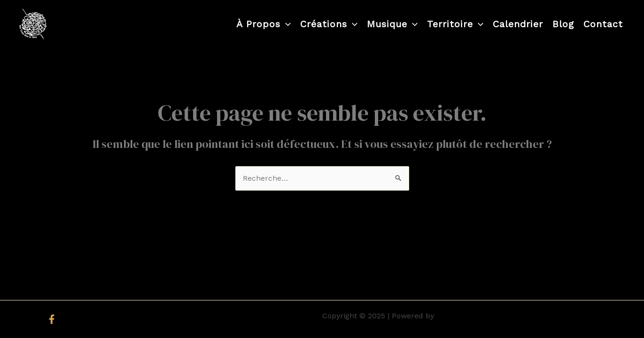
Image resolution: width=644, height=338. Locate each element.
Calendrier (518, 24)
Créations (329, 24)
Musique (392, 24)
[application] (286, 24)
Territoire (455, 24)
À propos (264, 24)
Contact (603, 24)
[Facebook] (52, 319)
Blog (563, 24)
